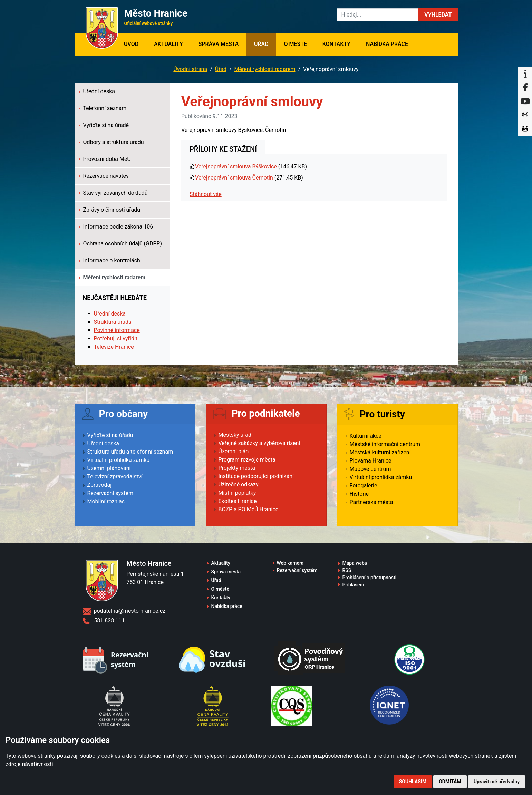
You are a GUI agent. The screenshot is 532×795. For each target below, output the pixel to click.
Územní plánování (109, 468)
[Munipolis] (525, 115)
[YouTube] (525, 101)
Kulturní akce (366, 436)
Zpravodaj (100, 485)
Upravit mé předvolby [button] (497, 782)
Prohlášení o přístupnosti (370, 578)
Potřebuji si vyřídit (116, 338)
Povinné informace (117, 330)
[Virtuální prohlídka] (525, 129)
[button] (438, 15)
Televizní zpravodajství (115, 477)
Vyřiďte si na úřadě (104, 125)
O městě (295, 44)
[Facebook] (525, 88)
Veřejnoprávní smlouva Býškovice (236, 167)
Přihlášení (353, 585)
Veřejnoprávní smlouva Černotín (234, 178)
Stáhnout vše (206, 194)
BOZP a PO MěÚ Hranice (249, 509)
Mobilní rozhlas (106, 501)
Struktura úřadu (113, 322)
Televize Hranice (114, 347)
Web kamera (290, 563)
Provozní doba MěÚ (105, 159)
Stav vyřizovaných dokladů (113, 193)
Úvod (135, 43)
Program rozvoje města (247, 460)
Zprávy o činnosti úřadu (110, 210)
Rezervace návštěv (104, 176)
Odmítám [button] (450, 782)
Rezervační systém (110, 493)
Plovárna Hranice (371, 461)
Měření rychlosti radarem (265, 69)
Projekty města (237, 468)
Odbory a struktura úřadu (111, 142)
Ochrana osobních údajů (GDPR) (120, 244)
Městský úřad (235, 435)
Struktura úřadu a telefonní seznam (130, 452)
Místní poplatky (237, 493)
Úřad (261, 44)
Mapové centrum (370, 469)
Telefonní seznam (103, 108)
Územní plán (234, 451)
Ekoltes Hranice (238, 501)
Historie (359, 494)
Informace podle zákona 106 (116, 227)
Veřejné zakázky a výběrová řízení (259, 443)
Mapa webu (355, 563)
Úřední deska (97, 91)
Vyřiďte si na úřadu (110, 435)
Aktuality (168, 44)
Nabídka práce (387, 44)
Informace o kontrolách (109, 260)
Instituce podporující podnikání (256, 476)
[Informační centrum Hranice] (525, 74)
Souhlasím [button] (413, 782)
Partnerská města (371, 502)
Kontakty (336, 44)
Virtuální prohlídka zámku (119, 460)
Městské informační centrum (385, 444)
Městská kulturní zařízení (380, 452)
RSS (347, 570)
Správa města (219, 44)
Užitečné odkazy (239, 484)
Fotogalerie (364, 486)
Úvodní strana (190, 69)
